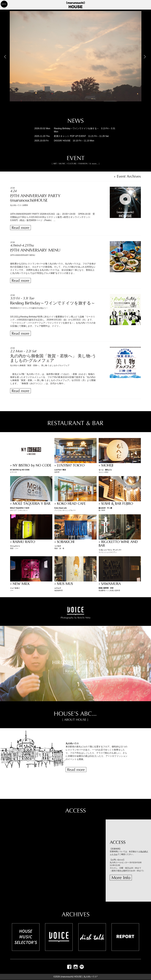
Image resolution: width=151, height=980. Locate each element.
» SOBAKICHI (64, 542)
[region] (75, 62)
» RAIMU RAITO (23, 542)
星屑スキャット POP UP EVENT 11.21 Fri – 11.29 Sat (81, 136)
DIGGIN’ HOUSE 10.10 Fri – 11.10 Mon (74, 141)
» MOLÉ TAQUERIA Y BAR (30, 504)
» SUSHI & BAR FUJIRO (116, 504)
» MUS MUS (64, 584)
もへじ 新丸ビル (105, 470)
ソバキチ (58, 546)
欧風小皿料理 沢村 (106, 588)
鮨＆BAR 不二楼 (105, 508)
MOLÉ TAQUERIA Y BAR (20, 508)
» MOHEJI (106, 465)
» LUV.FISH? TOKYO (69, 465)
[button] (6, 56)
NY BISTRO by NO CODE (20, 470)
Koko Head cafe (61, 508)
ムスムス (58, 588)
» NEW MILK (20, 584)
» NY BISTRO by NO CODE (31, 465)
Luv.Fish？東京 (60, 470)
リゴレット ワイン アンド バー (110, 550)
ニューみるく (15, 588)
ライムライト (15, 546)
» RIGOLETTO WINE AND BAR (118, 544)
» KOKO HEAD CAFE (70, 504)
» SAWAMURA (110, 584)
